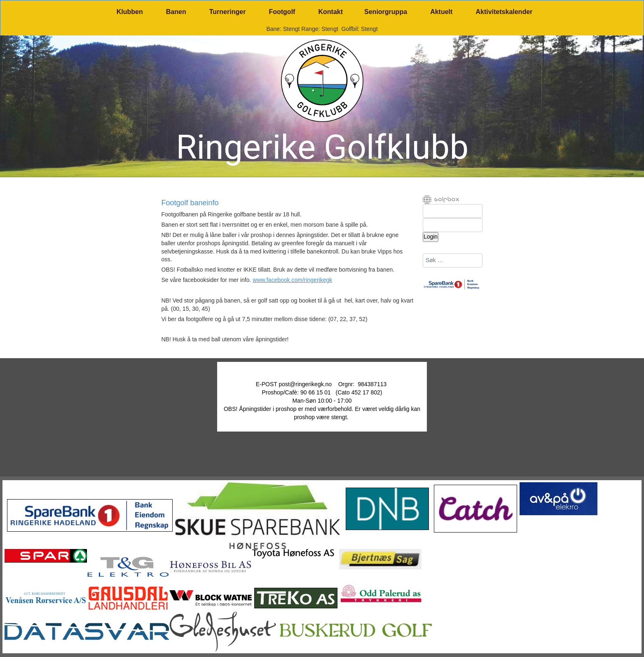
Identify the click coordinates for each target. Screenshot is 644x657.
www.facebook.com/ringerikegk (292, 280)
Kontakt (330, 12)
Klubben (130, 12)
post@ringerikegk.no (306, 384)
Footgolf (282, 12)
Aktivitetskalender (504, 12)
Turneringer (228, 12)
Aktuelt (441, 12)
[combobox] (453, 260)
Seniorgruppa (386, 12)
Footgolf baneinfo (190, 203)
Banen (176, 12)
